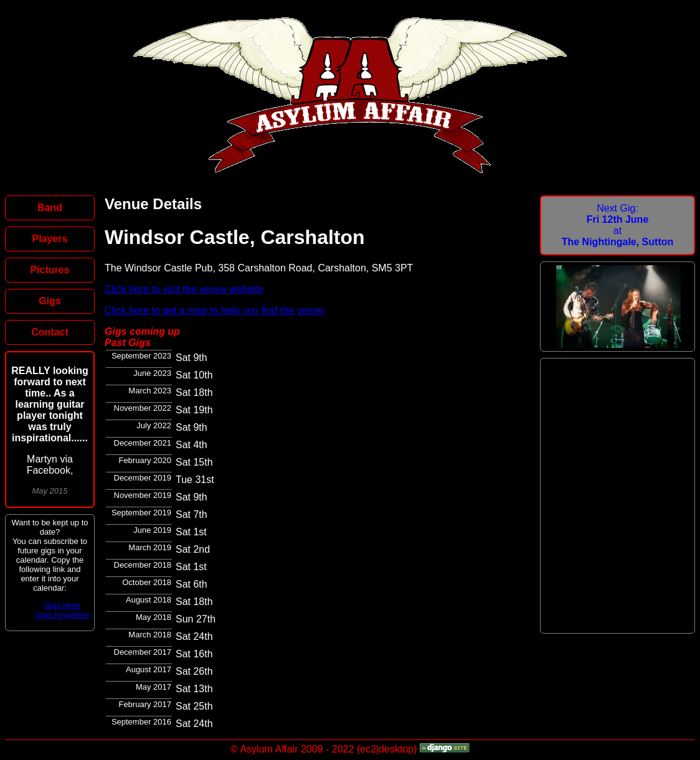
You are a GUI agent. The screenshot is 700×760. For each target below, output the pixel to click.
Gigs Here (63, 605)
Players (50, 239)
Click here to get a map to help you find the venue (214, 310)
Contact (50, 332)
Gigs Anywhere (62, 615)
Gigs (50, 301)
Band (50, 208)
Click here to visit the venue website (184, 289)
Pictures (50, 270)
